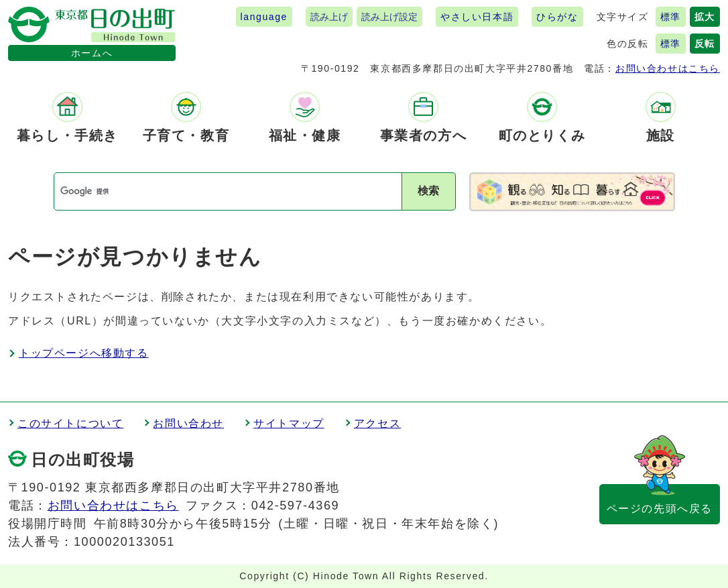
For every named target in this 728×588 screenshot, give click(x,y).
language (264, 17)
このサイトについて (70, 423)
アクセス (377, 423)
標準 (671, 17)
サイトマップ (289, 423)
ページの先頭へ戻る (660, 509)
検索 (428, 191)
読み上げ (329, 17)
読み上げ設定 (389, 17)
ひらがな (557, 17)
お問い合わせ (188, 423)
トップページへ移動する (84, 353)
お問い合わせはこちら (668, 68)
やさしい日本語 (477, 17)
